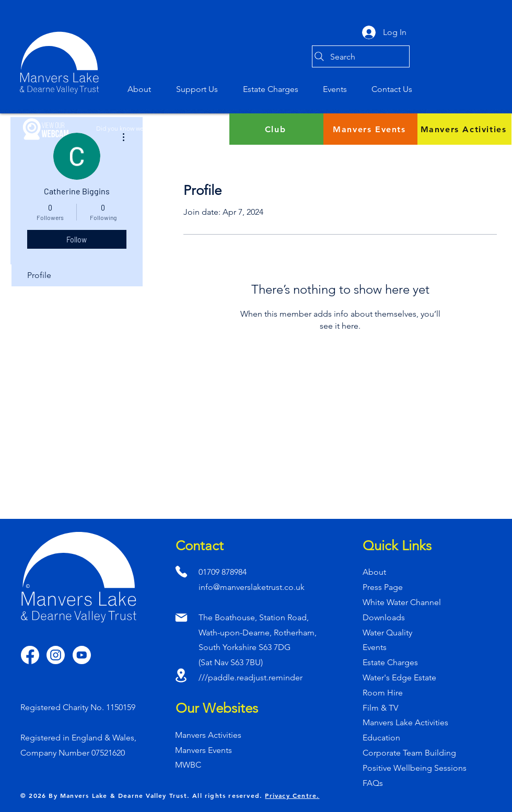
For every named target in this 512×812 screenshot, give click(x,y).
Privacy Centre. (292, 795)
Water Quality (387, 633)
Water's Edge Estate (399, 677)
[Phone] (181, 571)
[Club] (276, 129)
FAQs (373, 783)
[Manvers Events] (370, 129)
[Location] (181, 675)
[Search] (361, 56)
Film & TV (380, 708)
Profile (39, 275)
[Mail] (181, 617)
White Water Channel (402, 602)
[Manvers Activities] (464, 129)
